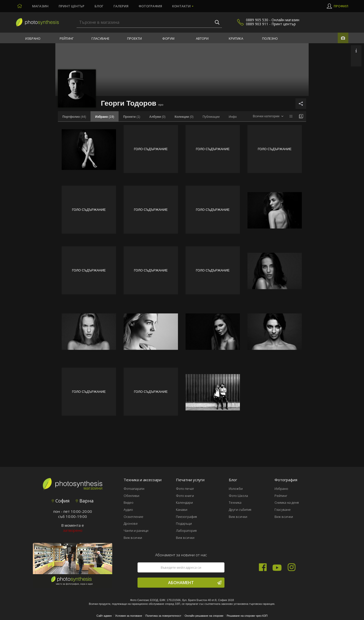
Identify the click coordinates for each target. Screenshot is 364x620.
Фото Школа (238, 496)
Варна (85, 501)
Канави (182, 510)
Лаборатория (186, 531)
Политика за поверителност (163, 616)
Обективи (131, 496)
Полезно (270, 38)
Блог (99, 6)
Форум (168, 38)
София (61, 501)
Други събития (240, 510)
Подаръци (184, 523)
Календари (184, 502)
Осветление (133, 517)
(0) (157, 117)
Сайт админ (104, 616)
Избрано (33, 38)
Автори (202, 38)
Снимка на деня (287, 502)
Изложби (236, 489)
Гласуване (100, 38)
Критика (236, 38)
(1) (132, 117)
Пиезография (186, 517)
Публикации (211, 117)
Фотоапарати (134, 489)
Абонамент (195, 583)
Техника (235, 502)
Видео (129, 502)
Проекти (134, 38)
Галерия (121, 6)
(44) (74, 117)
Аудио (128, 510)
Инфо (233, 117)
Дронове (131, 523)
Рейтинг (67, 38)
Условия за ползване (129, 616)
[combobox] (268, 116)
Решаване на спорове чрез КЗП (247, 616)
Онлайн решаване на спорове (204, 616)
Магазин (40, 6)
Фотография (150, 6)
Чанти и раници (136, 531)
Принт (72, 6)
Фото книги (185, 496)
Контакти (181, 6)
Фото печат (185, 489)
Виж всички (133, 538)
